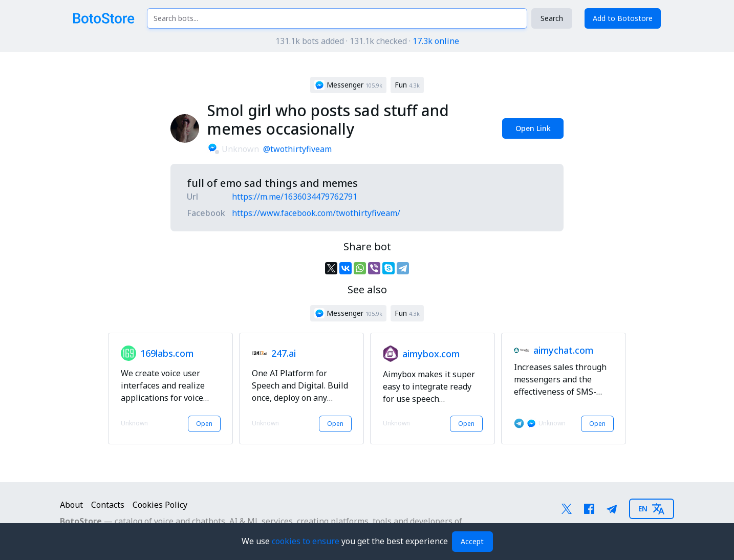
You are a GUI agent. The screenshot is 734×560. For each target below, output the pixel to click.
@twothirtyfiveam (297, 149)
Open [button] (204, 424)
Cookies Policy (160, 505)
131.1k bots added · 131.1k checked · (367, 41)
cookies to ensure (307, 541)
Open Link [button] (533, 128)
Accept (472, 541)
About (71, 505)
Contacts (108, 505)
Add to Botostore (623, 18)
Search (552, 18)
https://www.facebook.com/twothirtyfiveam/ (316, 213)
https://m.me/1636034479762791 (295, 197)
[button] (348, 85)
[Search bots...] (337, 18)
